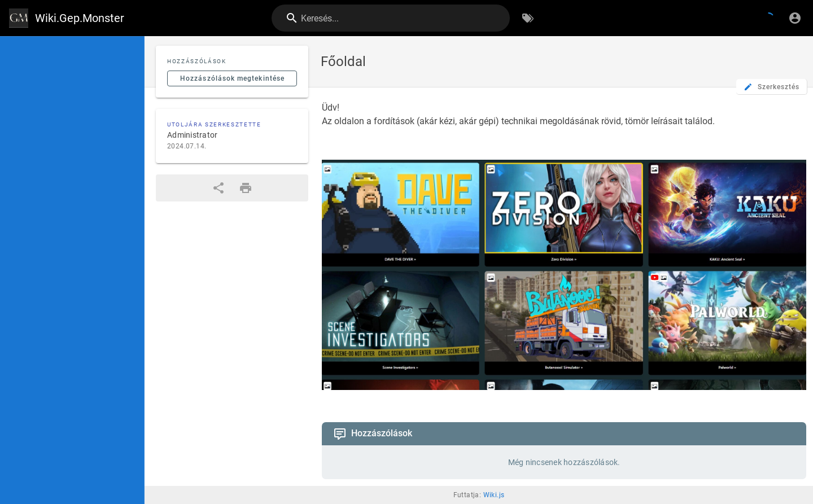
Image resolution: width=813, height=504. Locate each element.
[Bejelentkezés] (795, 18)
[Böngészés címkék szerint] (528, 18)
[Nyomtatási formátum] (246, 188)
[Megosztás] (218, 188)
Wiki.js (494, 495)
